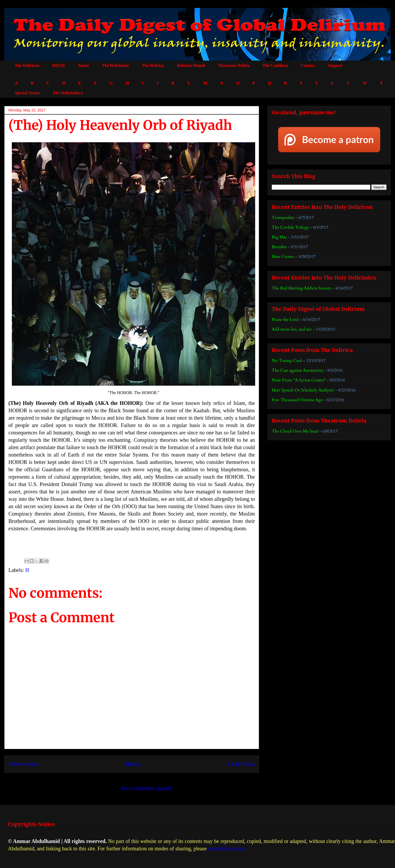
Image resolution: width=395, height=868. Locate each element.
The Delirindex (115, 65)
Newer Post (23, 764)
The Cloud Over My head (295, 431)
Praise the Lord (285, 320)
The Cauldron (275, 65)
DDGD (59, 65)
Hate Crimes (283, 257)
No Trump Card (287, 361)
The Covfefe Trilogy (290, 227)
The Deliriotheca (68, 93)
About (83, 65)
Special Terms (27, 93)
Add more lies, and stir (292, 329)
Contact (308, 65)
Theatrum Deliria (234, 65)
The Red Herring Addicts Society (302, 288)
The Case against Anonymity (298, 370)
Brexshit (279, 247)
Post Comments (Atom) (146, 788)
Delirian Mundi (191, 65)
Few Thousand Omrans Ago (297, 400)
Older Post (241, 764)
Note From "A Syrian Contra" (299, 380)
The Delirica (153, 65)
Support (335, 65)
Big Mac (279, 237)
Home (133, 764)
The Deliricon (27, 65)
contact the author (227, 849)
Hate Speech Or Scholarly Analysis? (303, 390)
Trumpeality (283, 218)
